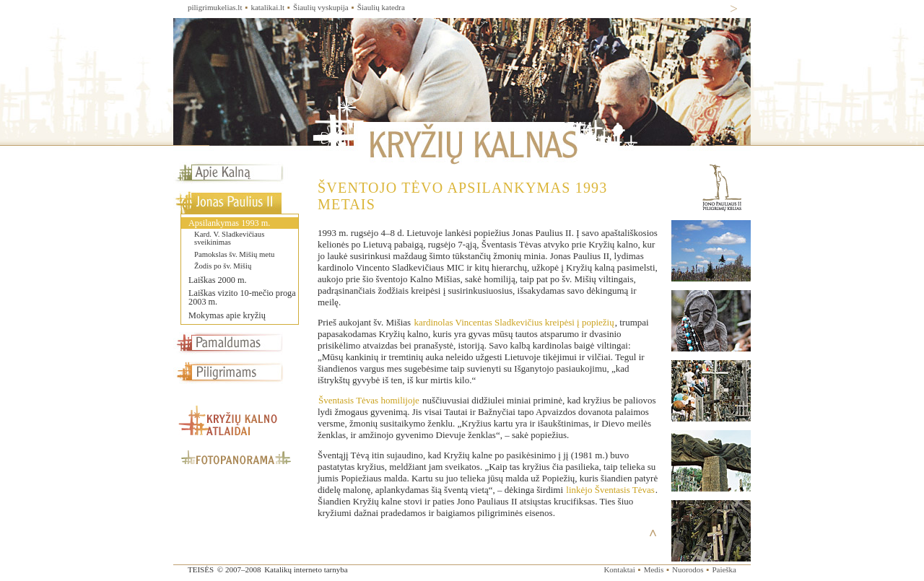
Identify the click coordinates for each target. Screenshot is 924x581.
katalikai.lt (267, 7)
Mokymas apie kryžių (227, 315)
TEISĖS (201, 569)
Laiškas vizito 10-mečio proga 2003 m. (242, 297)
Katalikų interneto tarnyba (306, 569)
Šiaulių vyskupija (321, 7)
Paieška (724, 569)
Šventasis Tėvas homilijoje (369, 400)
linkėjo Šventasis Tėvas (610, 490)
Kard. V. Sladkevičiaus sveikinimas (229, 238)
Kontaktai (619, 569)
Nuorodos (688, 569)
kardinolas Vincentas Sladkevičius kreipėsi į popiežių (514, 322)
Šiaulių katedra (381, 7)
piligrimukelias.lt (215, 7)
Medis (654, 569)
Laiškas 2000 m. (218, 280)
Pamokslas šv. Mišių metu (234, 254)
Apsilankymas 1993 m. (229, 223)
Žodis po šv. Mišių (223, 266)
